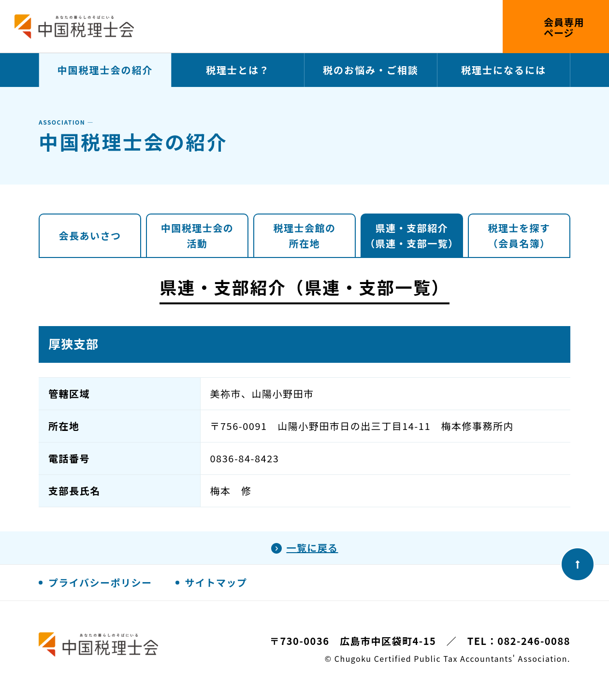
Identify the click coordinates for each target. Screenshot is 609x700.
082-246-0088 (534, 641)
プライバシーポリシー (100, 582)
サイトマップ (216, 582)
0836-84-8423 (245, 458)
